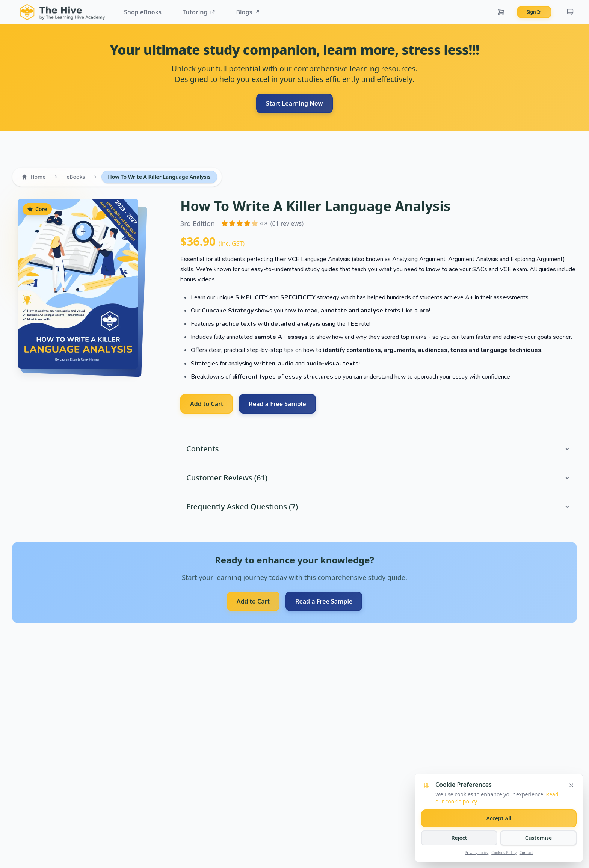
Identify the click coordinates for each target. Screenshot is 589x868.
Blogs (248, 12)
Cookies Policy (504, 853)
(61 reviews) (287, 223)
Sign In (534, 12)
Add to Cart (207, 404)
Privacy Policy (476, 853)
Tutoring (199, 12)
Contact (526, 853)
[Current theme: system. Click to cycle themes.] (570, 12)
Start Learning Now (294, 103)
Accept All (499, 818)
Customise (539, 838)
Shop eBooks (143, 12)
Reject (459, 838)
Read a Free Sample (277, 404)
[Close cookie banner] (571, 785)
